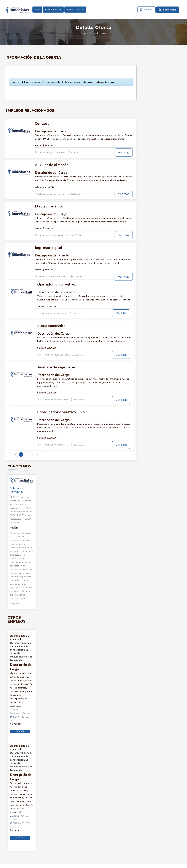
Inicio (37, 11)
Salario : (39, 149)
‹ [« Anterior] (10, 458)
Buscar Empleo (53, 11)
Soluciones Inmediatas (17, 494)
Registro (147, 11)
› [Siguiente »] (43, 458)
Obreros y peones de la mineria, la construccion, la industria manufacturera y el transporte (21, 655)
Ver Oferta (20, 735)
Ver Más (124, 156)
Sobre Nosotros (75, 11)
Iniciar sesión (168, 11)
